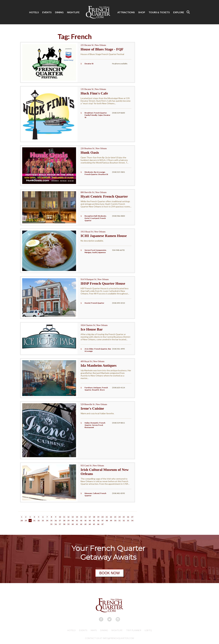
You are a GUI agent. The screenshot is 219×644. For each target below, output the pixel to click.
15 (81, 517)
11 (64, 517)
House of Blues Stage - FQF (102, 49)
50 (115, 521)
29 (26, 521)
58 (64, 524)
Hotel (87, 218)
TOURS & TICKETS (159, 12)
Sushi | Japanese (99, 252)
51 (120, 521)
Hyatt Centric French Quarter (104, 196)
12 (68, 517)
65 (94, 524)
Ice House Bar (92, 329)
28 (22, 521)
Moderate (89, 172)
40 (73, 521)
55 (51, 524)
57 (60, 524)
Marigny (88, 252)
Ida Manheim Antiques (99, 365)
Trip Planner (134, 630)
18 (94, 517)
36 (56, 521)
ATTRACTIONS (126, 12)
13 (73, 517)
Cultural (96, 493)
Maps (94, 630)
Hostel (87, 303)
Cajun (100, 115)
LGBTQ (148, 630)
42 (81, 521)
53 (128, 521)
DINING (59, 12)
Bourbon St (103, 174)
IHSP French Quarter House (103, 283)
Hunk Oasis (90, 152)
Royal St (96, 390)
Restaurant (89, 427)
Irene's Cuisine (92, 408)
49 (111, 521)
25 (124, 517)
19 (98, 517)
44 (90, 521)
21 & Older (89, 349)
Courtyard (95, 218)
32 (39, 521)
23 (115, 517)
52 (124, 521)
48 (107, 521)
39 (68, 521)
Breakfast (89, 113)
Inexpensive (101, 250)
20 (103, 517)
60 (73, 524)
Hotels (71, 630)
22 (111, 517)
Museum (88, 493)
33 (43, 521)
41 (77, 521)
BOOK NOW (110, 573)
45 (94, 521)
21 (107, 517)
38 (64, 521)
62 (81, 524)
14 (77, 517)
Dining (104, 630)
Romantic (95, 423)
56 (56, 524)
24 (120, 517)
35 (51, 521)
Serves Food (90, 250)
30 (30, 521)
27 (132, 517)
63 (85, 524)
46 (98, 521)
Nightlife (117, 630)
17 (90, 517)
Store (102, 390)
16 (85, 517)
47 (103, 521)
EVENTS (47, 12)
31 (34, 521)
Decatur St (89, 64)
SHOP (142, 12)
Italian (87, 423)
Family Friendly (91, 115)
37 (60, 521)
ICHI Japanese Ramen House (104, 236)
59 (68, 524)
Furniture (89, 388)
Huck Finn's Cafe (94, 93)
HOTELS (34, 12)
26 (128, 517)
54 (132, 521)
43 (85, 521)
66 (98, 524)
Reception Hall (91, 216)
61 (77, 524)
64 (90, 524)
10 (60, 517)
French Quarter (100, 113)
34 (47, 521)
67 (103, 524)
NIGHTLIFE (73, 12)
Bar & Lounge (99, 172)
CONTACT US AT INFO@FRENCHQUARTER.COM (109, 638)
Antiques (97, 388)
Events (83, 630)
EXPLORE (179, 12)
